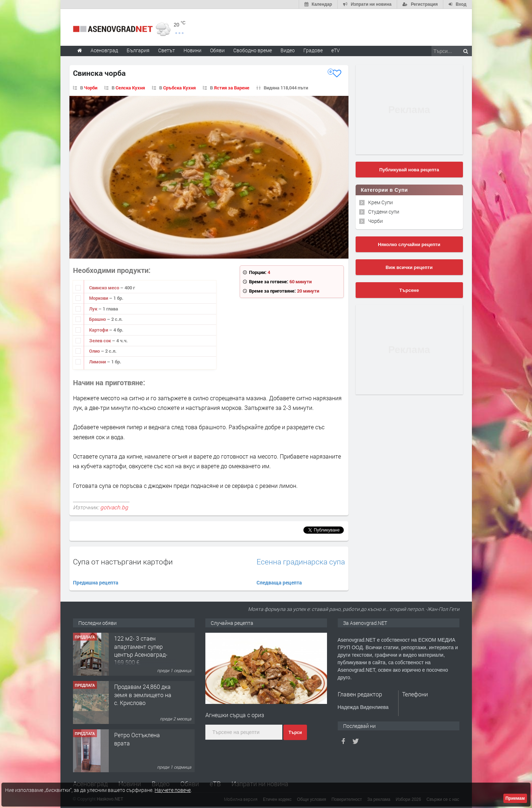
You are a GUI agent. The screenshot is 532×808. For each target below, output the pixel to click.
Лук (94, 309)
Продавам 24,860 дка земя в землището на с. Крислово (143, 695)
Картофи (99, 330)
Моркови (99, 298)
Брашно (98, 319)
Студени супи (384, 212)
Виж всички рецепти (409, 267)
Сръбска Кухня (179, 88)
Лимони (98, 362)
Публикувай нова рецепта (409, 170)
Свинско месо (105, 288)
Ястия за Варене (232, 88)
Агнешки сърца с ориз (235, 715)
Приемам (515, 798)
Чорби (91, 88)
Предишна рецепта (96, 582)
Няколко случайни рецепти (409, 244)
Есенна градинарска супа (301, 562)
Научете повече (173, 790)
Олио (95, 351)
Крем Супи (380, 202)
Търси (295, 733)
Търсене (409, 290)
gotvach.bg (114, 507)
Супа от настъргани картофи (123, 562)
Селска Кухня (130, 88)
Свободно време (253, 50)
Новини (192, 50)
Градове (313, 50)
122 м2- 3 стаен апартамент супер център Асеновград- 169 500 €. (141, 650)
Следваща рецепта (279, 582)
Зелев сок (101, 341)
